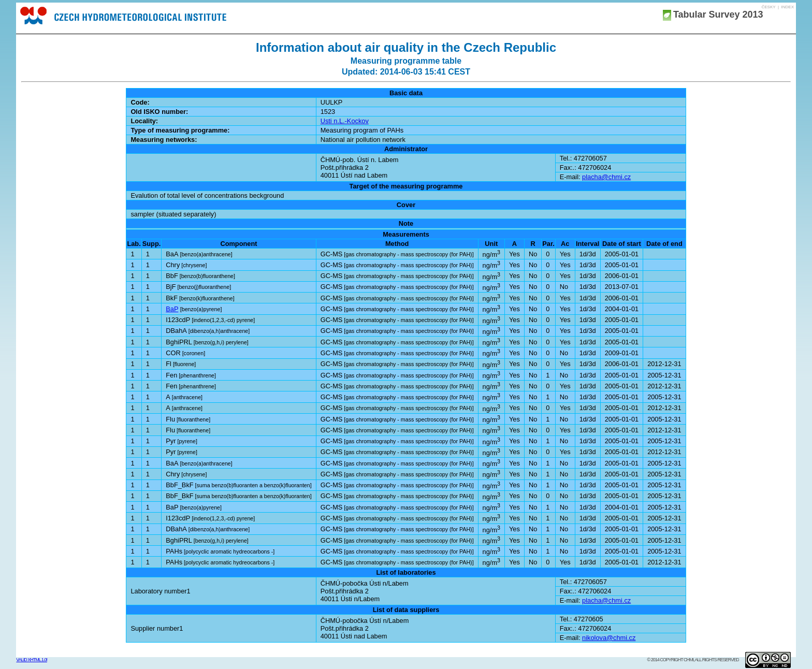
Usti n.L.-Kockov (345, 121)
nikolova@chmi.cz (609, 638)
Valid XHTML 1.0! (32, 660)
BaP (172, 309)
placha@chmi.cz (606, 177)
